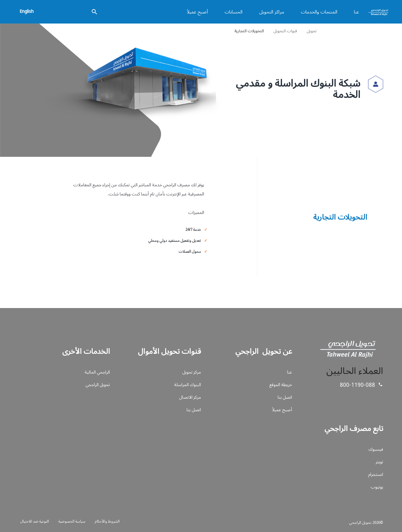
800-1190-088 (357, 385)
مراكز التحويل (272, 12)
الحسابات (234, 12)
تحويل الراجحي (98, 384)
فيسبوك (376, 449)
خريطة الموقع (281, 384)
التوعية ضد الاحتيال (35, 521)
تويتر (379, 462)
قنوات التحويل (285, 31)
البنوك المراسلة (187, 384)
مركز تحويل (192, 372)
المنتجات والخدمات (319, 12)
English (27, 11)
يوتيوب (377, 487)
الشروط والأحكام (107, 521)
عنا (356, 12)
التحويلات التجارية (249, 31)
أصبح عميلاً (197, 12)
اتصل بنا (285, 397)
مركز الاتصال (190, 397)
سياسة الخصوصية (72, 521)
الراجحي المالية (97, 372)
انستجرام (376, 474)
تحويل (312, 31)
